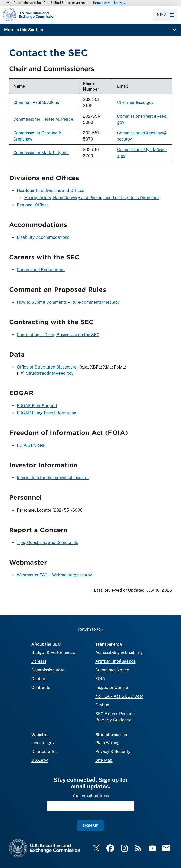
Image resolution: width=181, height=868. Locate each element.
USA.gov (40, 760)
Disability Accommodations (43, 237)
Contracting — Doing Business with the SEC (58, 335)
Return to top (91, 629)
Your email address (91, 796)
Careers (39, 661)
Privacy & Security (113, 752)
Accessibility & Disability (119, 652)
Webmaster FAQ (32, 575)
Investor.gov (43, 743)
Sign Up (90, 825)
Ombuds (103, 705)
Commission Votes (49, 670)
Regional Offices (33, 205)
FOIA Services (30, 445)
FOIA (100, 679)
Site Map (104, 760)
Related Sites (44, 752)
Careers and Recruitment (41, 270)
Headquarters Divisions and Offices (50, 191)
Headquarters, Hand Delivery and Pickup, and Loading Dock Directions (92, 198)
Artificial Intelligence (115, 661)
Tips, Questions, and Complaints (48, 543)
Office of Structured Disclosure (47, 367)
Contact (39, 679)
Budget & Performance (53, 652)
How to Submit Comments (42, 302)
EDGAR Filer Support (37, 406)
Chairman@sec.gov (135, 103)
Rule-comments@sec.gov (96, 302)
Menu (165, 15)
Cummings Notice (112, 670)
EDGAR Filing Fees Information (46, 413)
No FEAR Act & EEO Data (119, 696)
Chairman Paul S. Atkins (36, 103)
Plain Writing (107, 743)
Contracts (41, 687)
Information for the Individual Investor (53, 478)
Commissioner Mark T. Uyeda (41, 153)
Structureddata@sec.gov (50, 373)
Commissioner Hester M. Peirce (43, 120)
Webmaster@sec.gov (72, 575)
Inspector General (113, 687)
